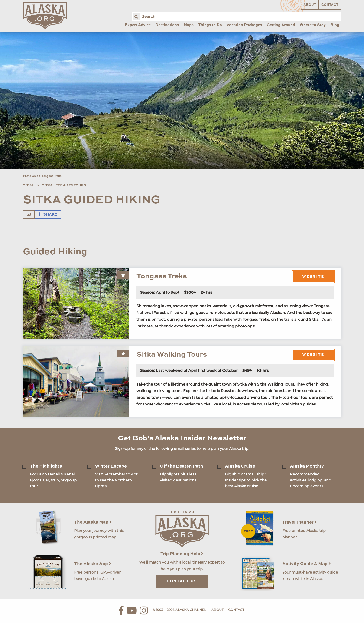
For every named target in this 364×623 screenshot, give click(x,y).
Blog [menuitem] (335, 25)
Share (48, 215)
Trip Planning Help (182, 554)
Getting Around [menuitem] (281, 25)
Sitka (28, 185)
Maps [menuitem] (189, 25)
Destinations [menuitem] (167, 25)
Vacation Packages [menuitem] (244, 25)
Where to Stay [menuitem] (313, 25)
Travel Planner (300, 522)
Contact (330, 5)
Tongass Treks (162, 276)
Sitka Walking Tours (172, 355)
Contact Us (182, 581)
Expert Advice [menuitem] (138, 25)
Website (313, 277)
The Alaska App (93, 564)
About (310, 5)
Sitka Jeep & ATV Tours (64, 185)
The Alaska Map (93, 522)
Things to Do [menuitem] (210, 25)
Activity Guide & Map (307, 564)
